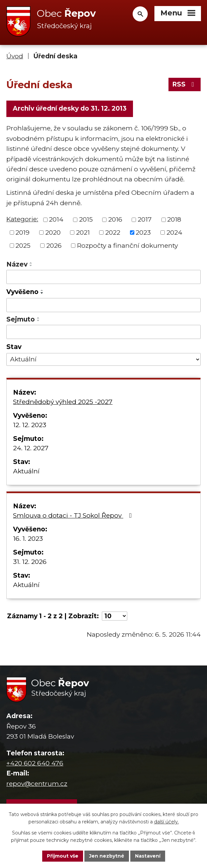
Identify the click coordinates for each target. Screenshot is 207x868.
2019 (22, 233)
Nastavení (148, 856)
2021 (83, 233)
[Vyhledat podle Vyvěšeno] (103, 305)
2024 (174, 233)
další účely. (166, 822)
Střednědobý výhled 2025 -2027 (63, 402)
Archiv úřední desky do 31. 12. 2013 (70, 108)
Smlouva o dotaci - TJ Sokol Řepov (74, 515)
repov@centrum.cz (37, 784)
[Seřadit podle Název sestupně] (31, 266)
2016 (115, 219)
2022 (113, 233)
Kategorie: (22, 219)
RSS (184, 84)
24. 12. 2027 (31, 448)
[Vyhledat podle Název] (103, 277)
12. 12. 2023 (30, 425)
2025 (23, 245)
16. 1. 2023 (28, 539)
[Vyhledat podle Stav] (103, 359)
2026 (54, 245)
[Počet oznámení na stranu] (115, 616)
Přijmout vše (63, 856)
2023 (143, 233)
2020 (53, 233)
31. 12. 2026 (30, 562)
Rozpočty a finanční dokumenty (127, 245)
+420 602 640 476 (35, 763)
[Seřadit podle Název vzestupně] (31, 263)
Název (17, 264)
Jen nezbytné (107, 856)
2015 (86, 219)
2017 (145, 219)
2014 (56, 219)
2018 (174, 219)
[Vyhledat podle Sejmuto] (103, 332)
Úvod (15, 56)
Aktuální (26, 471)
